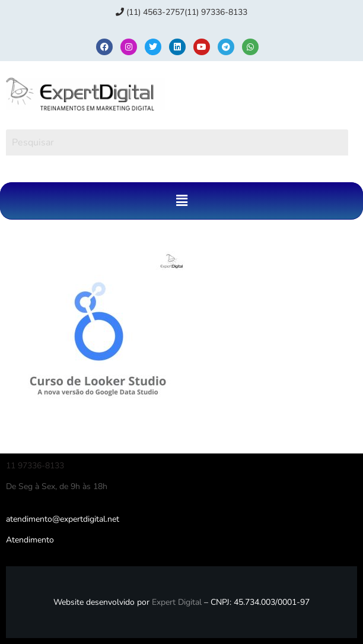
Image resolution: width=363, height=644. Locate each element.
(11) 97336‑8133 (216, 12)
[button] (181, 201)
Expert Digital (177, 602)
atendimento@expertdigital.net (63, 519)
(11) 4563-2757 (150, 12)
